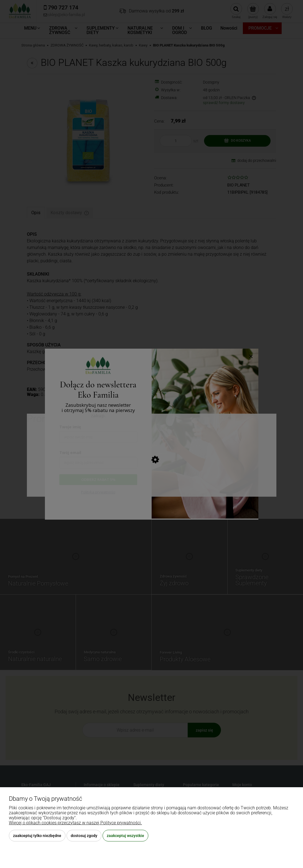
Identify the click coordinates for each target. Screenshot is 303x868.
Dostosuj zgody (84, 836)
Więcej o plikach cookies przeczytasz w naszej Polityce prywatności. (75, 823)
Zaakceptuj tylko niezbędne (37, 836)
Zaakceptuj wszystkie (125, 836)
